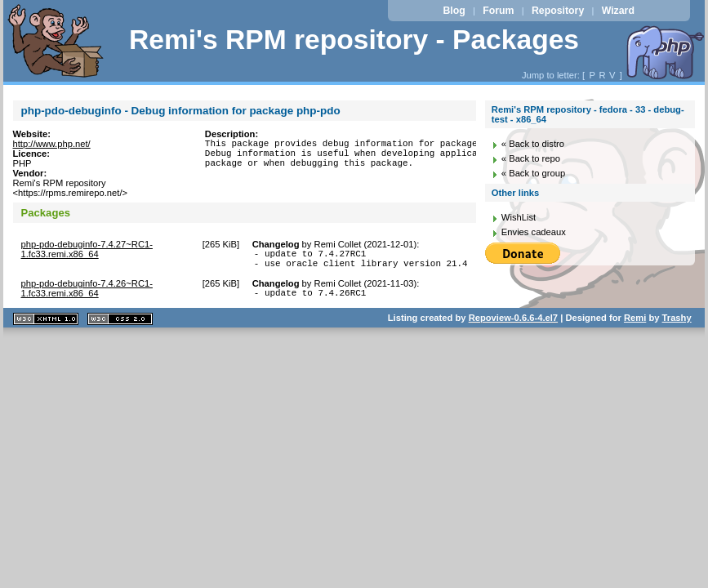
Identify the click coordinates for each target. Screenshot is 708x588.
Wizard (618, 11)
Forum (498, 11)
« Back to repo (531, 158)
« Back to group (533, 173)
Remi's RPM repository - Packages (354, 40)
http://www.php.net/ (52, 144)
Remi (635, 325)
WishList (519, 217)
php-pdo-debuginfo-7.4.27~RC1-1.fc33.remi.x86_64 (87, 249)
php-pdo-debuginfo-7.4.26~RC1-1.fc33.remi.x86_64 (87, 293)
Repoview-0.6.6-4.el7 (513, 325)
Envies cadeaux (534, 232)
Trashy (677, 325)
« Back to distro (533, 144)
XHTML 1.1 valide (46, 326)
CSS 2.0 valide (120, 326)
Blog (454, 11)
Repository (558, 11)
